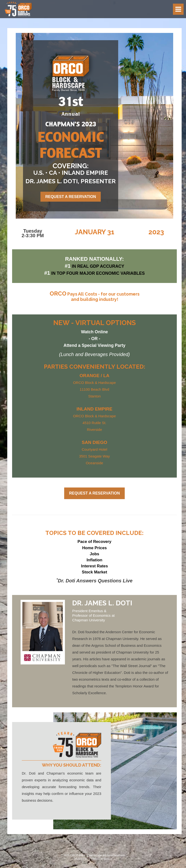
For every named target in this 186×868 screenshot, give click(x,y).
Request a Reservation (71, 197)
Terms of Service (102, 859)
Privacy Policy (82, 859)
